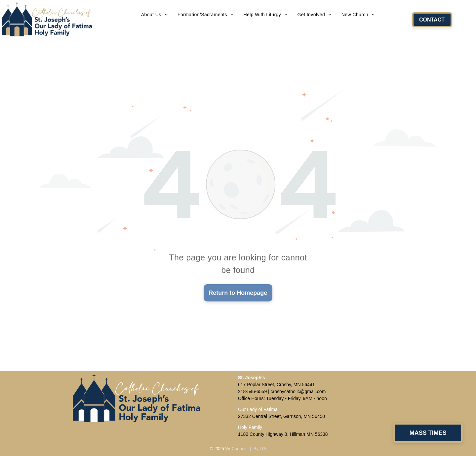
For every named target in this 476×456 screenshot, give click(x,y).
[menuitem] (154, 15)
